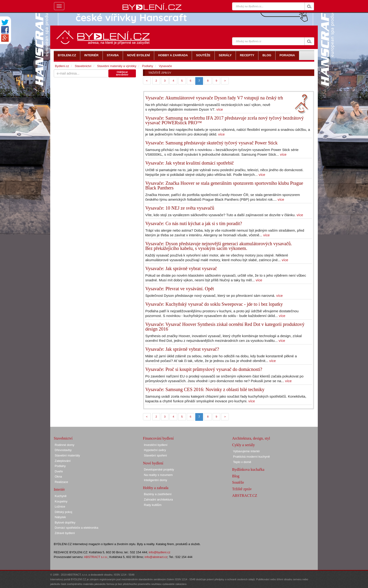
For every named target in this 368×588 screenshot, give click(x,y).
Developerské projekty (159, 469)
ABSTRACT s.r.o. (96, 557)
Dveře (59, 471)
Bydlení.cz (62, 66)
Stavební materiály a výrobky (117, 66)
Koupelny (61, 501)
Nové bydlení (153, 463)
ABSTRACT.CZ (245, 496)
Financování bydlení (158, 438)
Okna (58, 477)
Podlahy (148, 66)
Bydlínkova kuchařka (248, 469)
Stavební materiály (67, 455)
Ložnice (60, 507)
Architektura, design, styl (251, 438)
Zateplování (63, 461)
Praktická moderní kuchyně (251, 457)
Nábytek (60, 517)
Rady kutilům (153, 505)
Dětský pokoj (63, 512)
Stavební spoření (155, 455)
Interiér (59, 489)
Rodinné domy (65, 445)
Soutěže (238, 482)
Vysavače (165, 66)
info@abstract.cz (156, 557)
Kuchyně (61, 496)
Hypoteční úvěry (155, 450)
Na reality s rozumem (158, 475)
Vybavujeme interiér (246, 451)
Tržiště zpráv (242, 489)
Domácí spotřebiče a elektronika (77, 528)
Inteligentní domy (155, 480)
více (220, 109)
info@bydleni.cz (160, 552)
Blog (236, 476)
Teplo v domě (242, 462)
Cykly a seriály (243, 445)
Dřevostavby (63, 450)
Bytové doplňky (65, 522)
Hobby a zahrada (156, 488)
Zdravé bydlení (65, 533)
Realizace (61, 482)
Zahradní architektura (158, 499)
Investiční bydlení (156, 445)
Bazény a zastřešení (158, 494)
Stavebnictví (83, 66)
